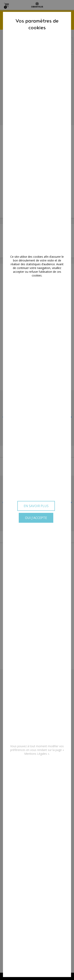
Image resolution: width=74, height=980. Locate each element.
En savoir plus (36, 506)
